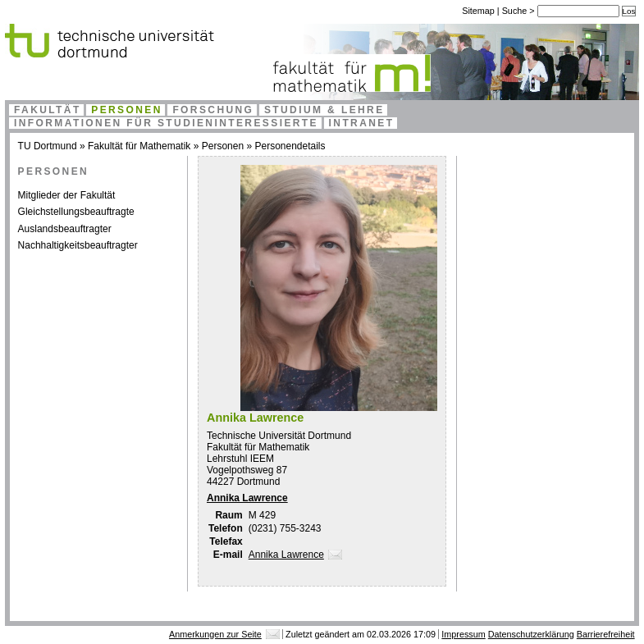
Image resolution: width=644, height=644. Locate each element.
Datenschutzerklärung (531, 634)
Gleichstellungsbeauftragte (76, 212)
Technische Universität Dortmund (279, 436)
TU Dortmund (48, 146)
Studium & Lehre (324, 110)
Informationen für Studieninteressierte (166, 123)
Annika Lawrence (247, 498)
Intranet (362, 123)
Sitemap (478, 11)
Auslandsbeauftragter (65, 229)
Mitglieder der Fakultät (67, 195)
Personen (127, 110)
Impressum (463, 634)
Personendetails (290, 146)
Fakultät (48, 110)
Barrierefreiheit (606, 634)
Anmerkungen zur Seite (215, 634)
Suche (516, 11)
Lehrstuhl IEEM (240, 459)
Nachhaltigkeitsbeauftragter (78, 245)
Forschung (213, 110)
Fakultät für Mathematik (139, 146)
